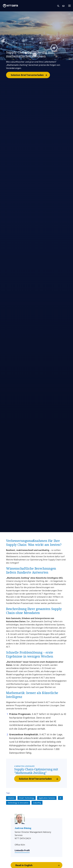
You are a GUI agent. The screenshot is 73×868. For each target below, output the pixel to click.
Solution (11, 798)
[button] (60, 6)
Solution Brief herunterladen (30, 75)
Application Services (47, 798)
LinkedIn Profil (22, 850)
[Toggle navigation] (70, 6)
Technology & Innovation (18, 803)
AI (60, 798)
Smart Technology (27, 798)
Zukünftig (37, 803)
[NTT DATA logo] (10, 6)
